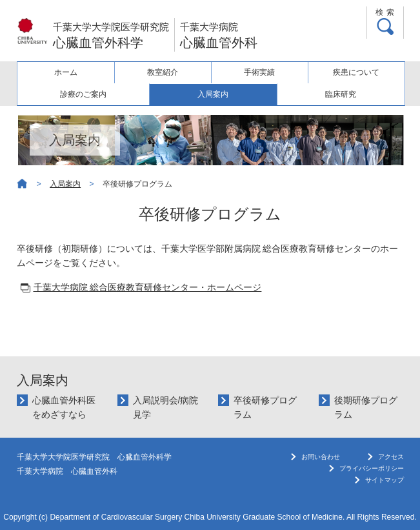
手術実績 (259, 72)
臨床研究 (341, 94)
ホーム (66, 72)
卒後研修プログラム (265, 407)
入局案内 (213, 94)
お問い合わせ (321, 457)
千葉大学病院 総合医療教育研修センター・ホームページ (148, 287)
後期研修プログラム (366, 407)
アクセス (391, 457)
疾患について (356, 72)
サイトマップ (385, 480)
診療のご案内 (83, 94)
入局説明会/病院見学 (166, 407)
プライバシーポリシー (372, 468)
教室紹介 (163, 72)
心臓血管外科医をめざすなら (64, 407)
